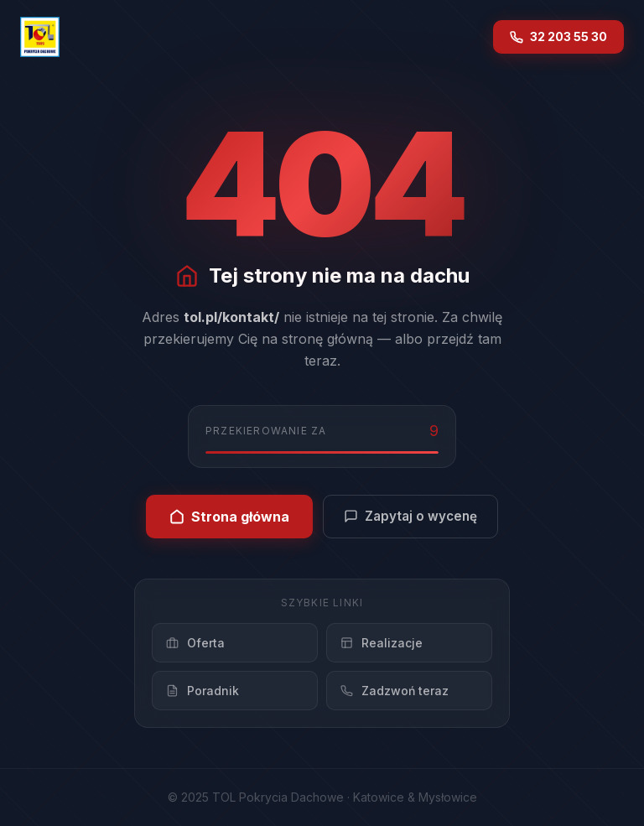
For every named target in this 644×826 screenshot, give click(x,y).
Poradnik (203, 691)
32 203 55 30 (558, 36)
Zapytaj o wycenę (410, 516)
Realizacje (382, 643)
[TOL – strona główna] (40, 37)
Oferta (195, 643)
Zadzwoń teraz (395, 691)
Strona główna (229, 517)
